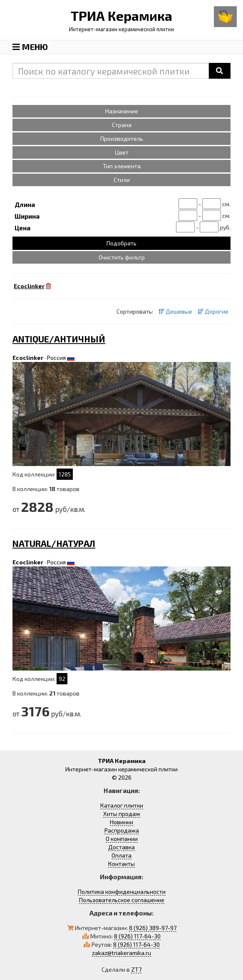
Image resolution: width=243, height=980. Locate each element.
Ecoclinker (28, 358)
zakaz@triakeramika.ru (121, 953)
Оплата (121, 855)
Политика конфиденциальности (122, 891)
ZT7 (136, 969)
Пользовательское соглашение (122, 900)
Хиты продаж (122, 814)
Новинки (121, 822)
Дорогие (213, 311)
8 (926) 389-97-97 (153, 928)
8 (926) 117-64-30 (137, 936)
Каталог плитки (122, 805)
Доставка (121, 847)
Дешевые (175, 311)
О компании (122, 839)
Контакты (121, 864)
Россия (56, 358)
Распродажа (122, 830)
